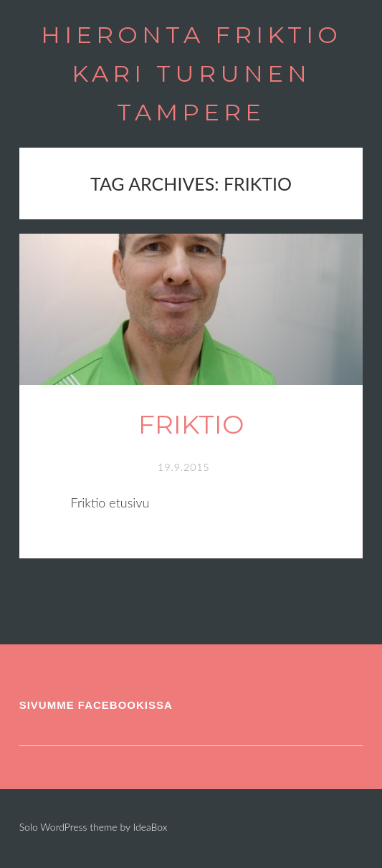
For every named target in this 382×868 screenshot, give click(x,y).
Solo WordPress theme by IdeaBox (94, 827)
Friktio (191, 424)
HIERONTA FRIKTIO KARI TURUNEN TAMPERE (191, 73)
